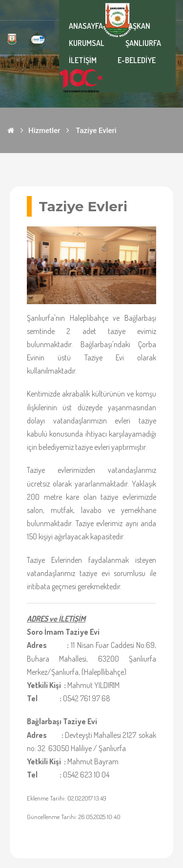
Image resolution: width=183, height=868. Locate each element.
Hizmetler (44, 131)
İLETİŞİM (83, 60)
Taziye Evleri (96, 131)
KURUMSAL (87, 43)
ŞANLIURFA (143, 43)
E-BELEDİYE (137, 60)
